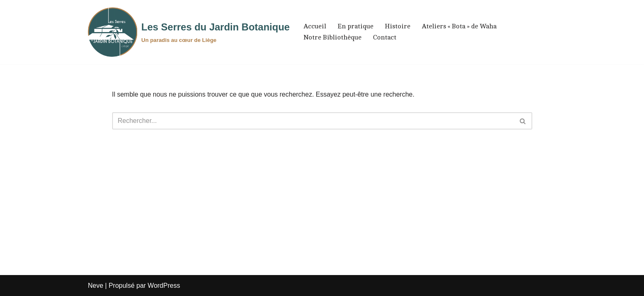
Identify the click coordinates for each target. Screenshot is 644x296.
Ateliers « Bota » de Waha (459, 26)
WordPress (164, 286)
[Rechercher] (313, 121)
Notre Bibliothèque (332, 37)
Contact (385, 37)
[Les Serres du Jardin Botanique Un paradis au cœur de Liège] (189, 32)
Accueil (315, 26)
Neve (95, 286)
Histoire (398, 26)
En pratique (355, 26)
